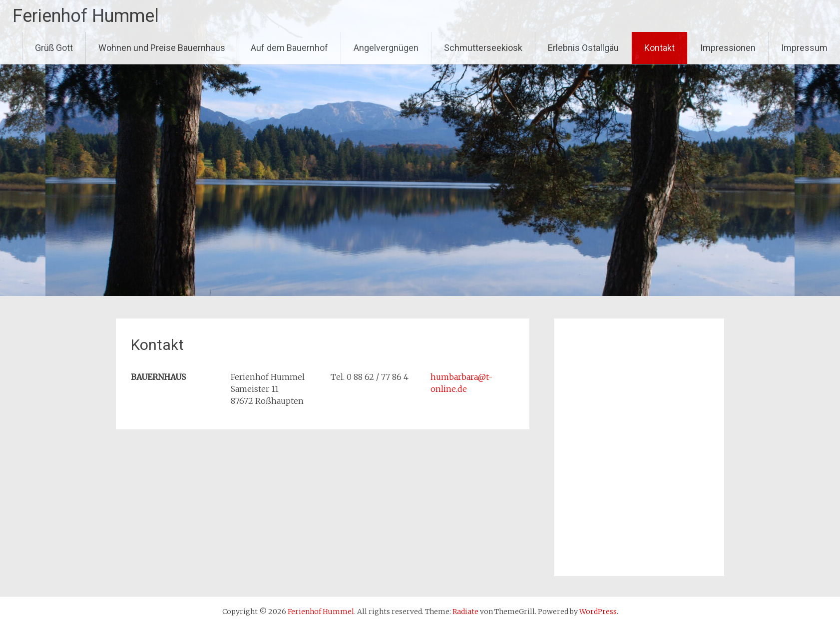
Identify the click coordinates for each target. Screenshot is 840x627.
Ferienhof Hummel (86, 16)
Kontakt (659, 48)
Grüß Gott (54, 48)
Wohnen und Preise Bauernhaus (162, 48)
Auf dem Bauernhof (289, 48)
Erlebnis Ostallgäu (583, 48)
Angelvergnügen (386, 48)
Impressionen (728, 48)
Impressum (804, 48)
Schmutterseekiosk (483, 48)
